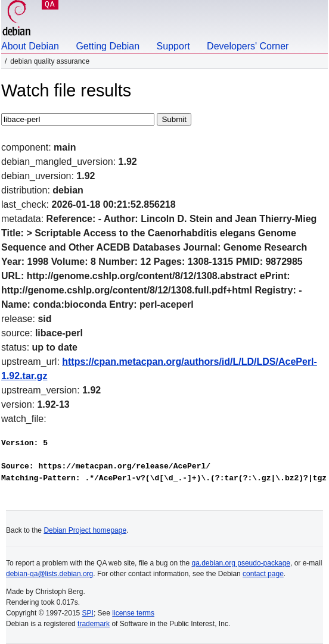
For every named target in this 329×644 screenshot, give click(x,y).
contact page (263, 574)
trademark (94, 624)
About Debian (30, 46)
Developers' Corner (248, 46)
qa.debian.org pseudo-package (241, 563)
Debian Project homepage (85, 530)
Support (173, 46)
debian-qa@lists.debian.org (49, 574)
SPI (88, 613)
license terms (133, 613)
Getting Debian (108, 46)
